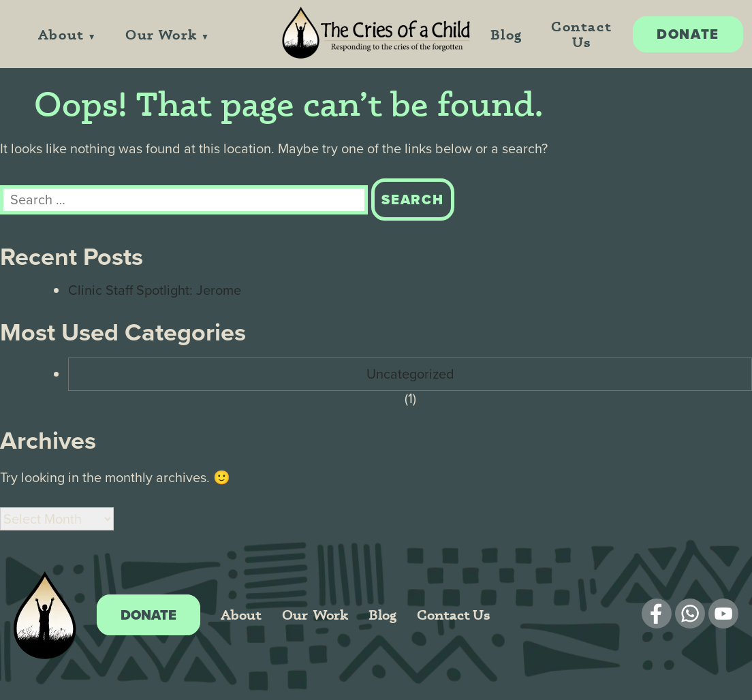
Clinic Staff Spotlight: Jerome (155, 290)
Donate (688, 34)
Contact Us (581, 34)
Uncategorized (410, 374)
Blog (506, 34)
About (61, 34)
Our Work (161, 34)
